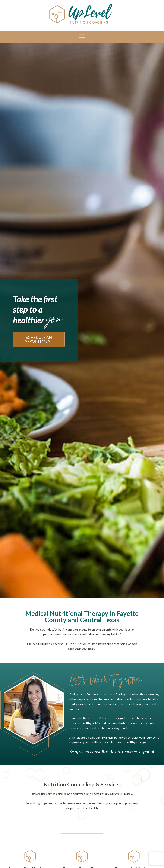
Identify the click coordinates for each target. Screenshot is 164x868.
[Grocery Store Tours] (82, 856)
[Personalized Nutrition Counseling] (30, 856)
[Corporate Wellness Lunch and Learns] (134, 856)
